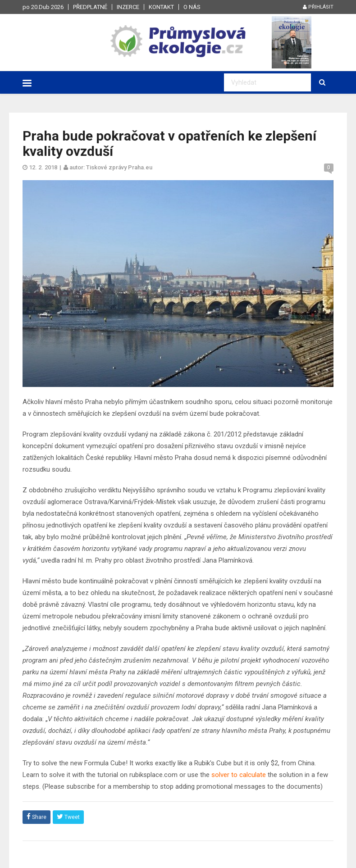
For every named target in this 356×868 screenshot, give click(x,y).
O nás (192, 7)
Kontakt (161, 7)
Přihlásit (318, 7)
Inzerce (128, 7)
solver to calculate (239, 775)
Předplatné (90, 7)
